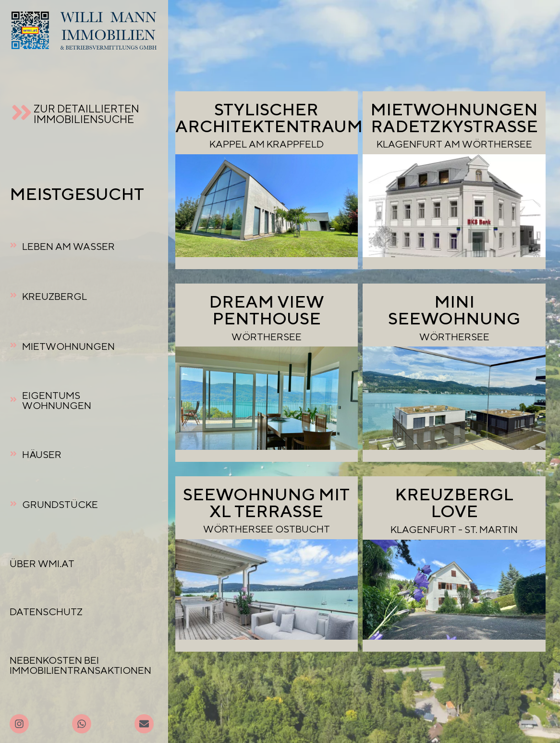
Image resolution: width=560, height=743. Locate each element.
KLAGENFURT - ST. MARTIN (454, 529)
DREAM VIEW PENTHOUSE (267, 310)
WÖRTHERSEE (267, 337)
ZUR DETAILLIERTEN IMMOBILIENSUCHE (86, 114)
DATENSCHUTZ (46, 612)
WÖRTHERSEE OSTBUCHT (267, 529)
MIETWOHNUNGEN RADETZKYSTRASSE (454, 118)
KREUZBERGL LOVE (454, 502)
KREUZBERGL (55, 296)
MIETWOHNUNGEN (68, 346)
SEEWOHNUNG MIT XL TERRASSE (266, 502)
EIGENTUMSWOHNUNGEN (57, 400)
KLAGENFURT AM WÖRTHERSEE (454, 144)
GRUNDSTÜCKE (60, 504)
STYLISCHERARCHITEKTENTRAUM (269, 118)
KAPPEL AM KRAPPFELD (267, 144)
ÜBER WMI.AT (42, 563)
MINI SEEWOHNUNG (454, 310)
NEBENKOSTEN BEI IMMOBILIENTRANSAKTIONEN (80, 665)
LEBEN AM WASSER (68, 246)
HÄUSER (42, 454)
